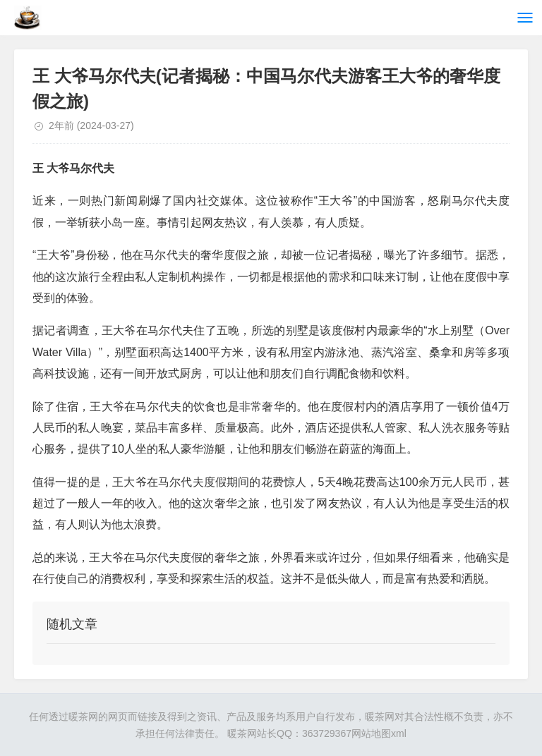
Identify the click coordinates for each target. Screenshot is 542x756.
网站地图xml (379, 733)
